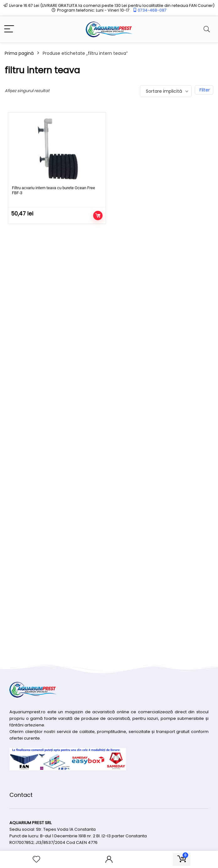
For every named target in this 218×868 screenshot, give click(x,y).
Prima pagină (19, 53)
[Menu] (9, 29)
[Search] (207, 29)
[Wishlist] (36, 859)
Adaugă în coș (98, 216)
